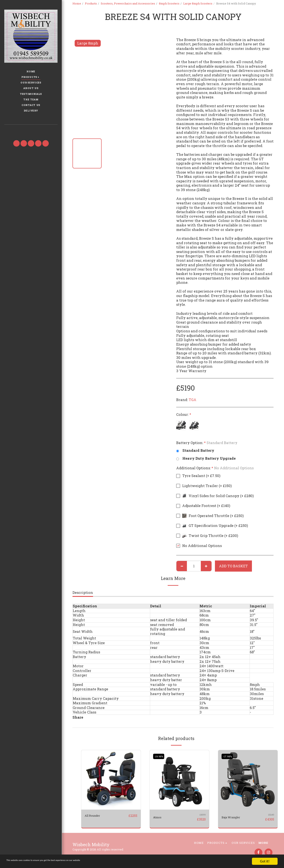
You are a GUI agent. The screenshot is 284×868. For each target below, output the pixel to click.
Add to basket (233, 566)
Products (91, 3)
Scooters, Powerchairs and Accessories (128, 3)
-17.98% (228, 756)
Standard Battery (195, 451)
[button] (31, 131)
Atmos (159, 817)
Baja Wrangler (234, 817)
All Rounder (95, 815)
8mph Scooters (169, 3)
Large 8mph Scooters (198, 3)
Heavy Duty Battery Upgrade (206, 459)
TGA (192, 400)
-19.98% (160, 756)
